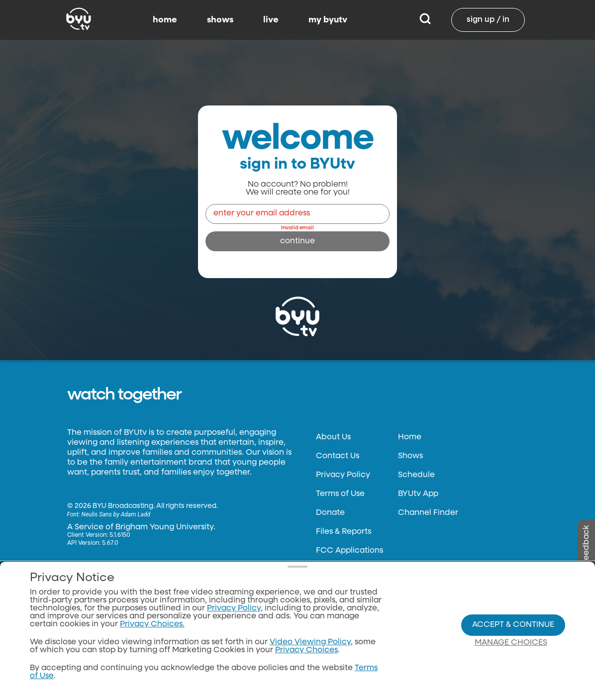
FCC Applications (349, 551)
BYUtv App (418, 494)
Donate (330, 513)
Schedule (416, 475)
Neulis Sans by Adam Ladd (116, 514)
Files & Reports (344, 532)
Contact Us (338, 456)
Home (410, 437)
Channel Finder (428, 513)
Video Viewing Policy (310, 642)
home (165, 20)
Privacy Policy (343, 475)
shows (220, 20)
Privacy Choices (306, 650)
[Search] (425, 20)
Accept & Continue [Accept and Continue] (513, 625)
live (271, 20)
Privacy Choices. (152, 624)
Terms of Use (340, 494)
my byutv (328, 20)
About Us (333, 437)
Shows (410, 456)
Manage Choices (511, 643)
